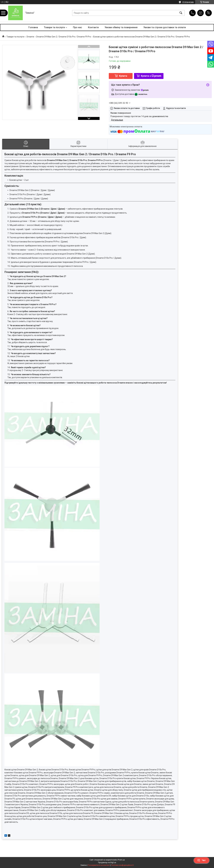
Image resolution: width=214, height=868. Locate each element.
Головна (33, 27)
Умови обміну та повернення (121, 27)
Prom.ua (121, 860)
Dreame (30, 37)
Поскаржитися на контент (99, 865)
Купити (123, 76)
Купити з (151, 76)
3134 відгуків (188, 2)
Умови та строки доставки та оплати (165, 27)
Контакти (93, 27)
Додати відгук (209, 13)
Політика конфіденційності (122, 865)
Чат (202, 860)
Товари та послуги (54, 27)
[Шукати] (181, 13)
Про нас (78, 27)
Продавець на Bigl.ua (107, 863)
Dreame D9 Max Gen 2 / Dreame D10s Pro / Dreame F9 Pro (64, 37)
